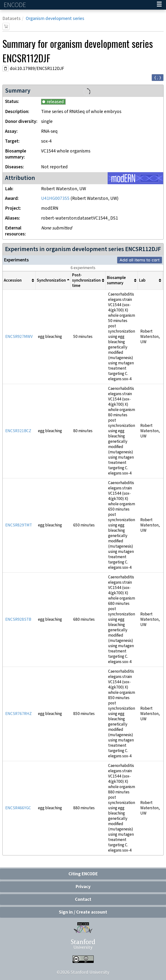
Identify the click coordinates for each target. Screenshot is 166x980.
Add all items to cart (140, 260)
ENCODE (15, 5)
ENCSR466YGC (18, 808)
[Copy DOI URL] (6, 69)
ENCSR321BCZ (18, 431)
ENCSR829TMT (19, 525)
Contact (83, 900)
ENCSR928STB (18, 620)
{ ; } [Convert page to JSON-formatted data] (158, 77)
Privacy (83, 887)
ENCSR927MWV (19, 337)
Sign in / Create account (83, 912)
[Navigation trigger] (159, 5)
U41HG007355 (55, 199)
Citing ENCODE (83, 874)
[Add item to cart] (6, 26)
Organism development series (55, 19)
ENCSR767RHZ (18, 714)
